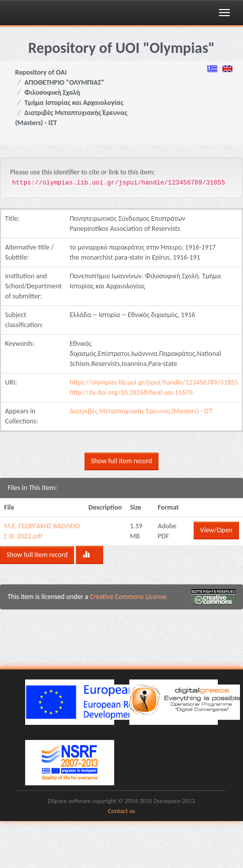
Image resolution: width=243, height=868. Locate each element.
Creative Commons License (128, 597)
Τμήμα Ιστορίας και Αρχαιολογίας (74, 103)
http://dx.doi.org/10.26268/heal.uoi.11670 (131, 392)
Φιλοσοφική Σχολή (53, 92)
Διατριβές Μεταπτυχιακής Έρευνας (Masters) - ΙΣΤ (141, 411)
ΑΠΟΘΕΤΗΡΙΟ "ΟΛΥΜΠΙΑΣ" (65, 82)
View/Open (216, 530)
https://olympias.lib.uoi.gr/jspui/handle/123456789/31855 (154, 382)
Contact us (122, 811)
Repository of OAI (41, 72)
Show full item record (121, 461)
